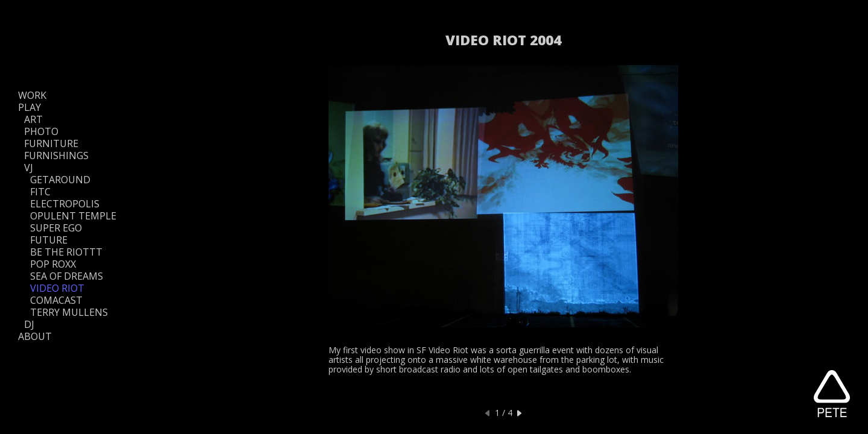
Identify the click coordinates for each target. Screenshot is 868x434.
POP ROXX (53, 264)
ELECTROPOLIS (65, 204)
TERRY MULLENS (69, 312)
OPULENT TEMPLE (73, 216)
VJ (29, 168)
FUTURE (49, 240)
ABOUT (35, 336)
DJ (29, 324)
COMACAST (56, 300)
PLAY (30, 107)
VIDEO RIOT (57, 288)
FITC (40, 192)
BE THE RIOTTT (66, 252)
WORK (32, 95)
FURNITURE (51, 143)
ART (33, 119)
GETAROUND (60, 180)
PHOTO (41, 131)
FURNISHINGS (56, 156)
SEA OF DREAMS (67, 276)
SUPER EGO (56, 228)
